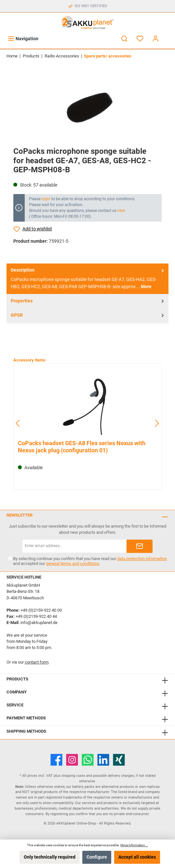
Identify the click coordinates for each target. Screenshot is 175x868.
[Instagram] (72, 760)
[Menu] (23, 39)
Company (17, 692)
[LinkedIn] (103, 760)
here (121, 211)
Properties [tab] (88, 301)
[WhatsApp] (88, 760)
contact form (37, 662)
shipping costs (73, 776)
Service (15, 705)
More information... (134, 845)
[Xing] (119, 760)
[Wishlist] (140, 39)
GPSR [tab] (88, 316)
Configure (97, 857)
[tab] (87, 279)
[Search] (124, 39)
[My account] (155, 39)
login (46, 199)
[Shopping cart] (168, 36)
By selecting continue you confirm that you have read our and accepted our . (90, 561)
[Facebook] (56, 760)
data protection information (142, 559)
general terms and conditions (73, 563)
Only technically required (50, 857)
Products (17, 679)
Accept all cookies (137, 857)
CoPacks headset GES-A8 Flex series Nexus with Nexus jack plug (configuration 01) (82, 447)
